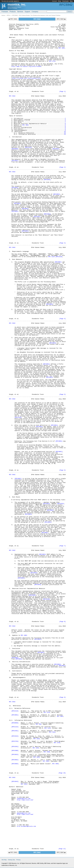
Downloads (66, 1)
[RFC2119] (59, 257)
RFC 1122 (48, 728)
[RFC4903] (15, 658)
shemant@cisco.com (24, 799)
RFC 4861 (62, 48)
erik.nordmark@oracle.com (26, 826)
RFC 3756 (57, 743)
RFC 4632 (37, 757)
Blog (71, 1)
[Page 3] (62, 243)
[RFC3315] (61, 504)
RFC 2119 (52, 257)
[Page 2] (62, 167)
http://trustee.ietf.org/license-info (26, 78)
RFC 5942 (12, 96)
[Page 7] (62, 546)
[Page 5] (62, 394)
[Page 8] (62, 622)
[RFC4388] (32, 595)
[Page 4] (62, 319)
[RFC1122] (28, 147)
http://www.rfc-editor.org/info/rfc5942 (26, 66)
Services (20, 12)
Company (35, 12)
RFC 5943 (60, 19)
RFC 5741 (52, 61)
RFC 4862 (46, 761)
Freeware (5, 12)
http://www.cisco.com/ (25, 800)
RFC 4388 (47, 752)
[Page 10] (62, 773)
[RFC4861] (15, 161)
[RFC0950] (15, 149)
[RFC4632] (56, 149)
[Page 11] (62, 849)
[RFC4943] (34, 573)
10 (65, 132)
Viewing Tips (11, 860)
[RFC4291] (47, 180)
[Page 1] (62, 92)
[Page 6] (62, 470)
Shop (59, 1)
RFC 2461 (52, 732)
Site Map (4, 860)
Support (27, 12)
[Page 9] (62, 697)
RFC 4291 (36, 748)
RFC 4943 (24, 784)
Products (13, 12)
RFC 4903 (55, 764)
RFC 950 (38, 724)
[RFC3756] (18, 417)
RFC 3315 (37, 739)
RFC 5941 (14, 19)
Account (54, 1)
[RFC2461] (47, 214)
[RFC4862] (46, 504)
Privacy (18, 860)
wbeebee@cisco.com (24, 813)
